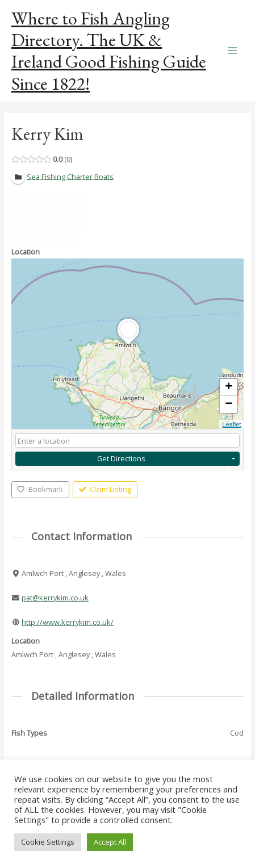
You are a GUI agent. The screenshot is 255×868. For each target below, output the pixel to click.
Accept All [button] (110, 842)
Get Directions (121, 458)
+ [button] (229, 387)
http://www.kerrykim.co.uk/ (68, 622)
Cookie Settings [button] (48, 842)
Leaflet (231, 424)
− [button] (229, 404)
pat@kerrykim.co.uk (55, 598)
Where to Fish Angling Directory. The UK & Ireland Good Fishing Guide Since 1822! (109, 51)
